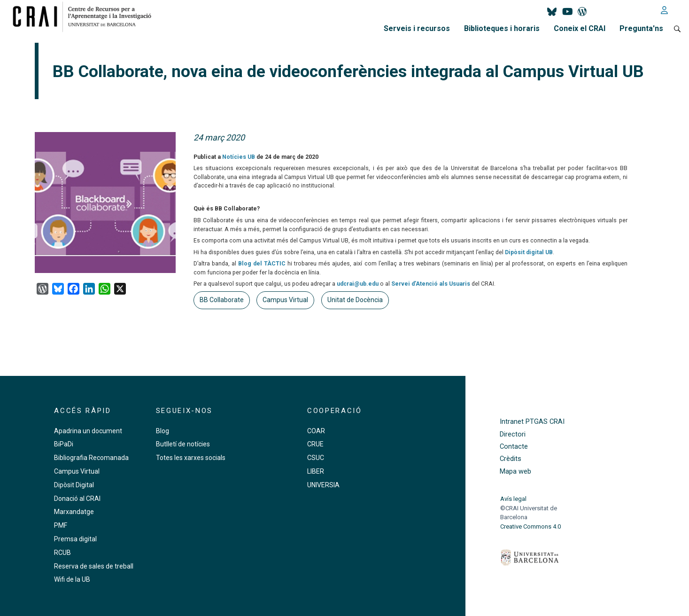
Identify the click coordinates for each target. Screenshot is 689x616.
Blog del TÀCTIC (262, 264)
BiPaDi (64, 444)
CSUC (316, 458)
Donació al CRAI (77, 499)
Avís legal (513, 499)
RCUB (62, 553)
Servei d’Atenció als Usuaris (431, 284)
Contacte (514, 447)
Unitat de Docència (355, 300)
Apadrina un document (88, 431)
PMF (61, 525)
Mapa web (515, 472)
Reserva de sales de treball (94, 566)
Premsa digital (75, 539)
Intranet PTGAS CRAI (532, 422)
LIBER (316, 471)
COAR (316, 431)
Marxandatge (74, 512)
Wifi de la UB (72, 579)
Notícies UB (239, 157)
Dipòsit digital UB (529, 252)
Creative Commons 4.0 (530, 526)
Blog (163, 431)
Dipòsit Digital (74, 485)
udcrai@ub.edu (358, 284)
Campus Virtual (285, 300)
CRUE (315, 444)
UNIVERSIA (323, 485)
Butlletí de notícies (183, 444)
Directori (513, 434)
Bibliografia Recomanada (91, 458)
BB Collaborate (222, 300)
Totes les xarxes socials (191, 458)
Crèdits (511, 459)
